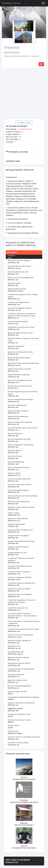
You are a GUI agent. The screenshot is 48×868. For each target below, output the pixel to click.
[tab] (24, 252)
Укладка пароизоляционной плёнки (21, 541)
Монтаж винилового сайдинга (19, 260)
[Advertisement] (24, 93)
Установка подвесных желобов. (20, 577)
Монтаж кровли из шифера (18, 411)
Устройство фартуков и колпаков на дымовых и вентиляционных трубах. (22, 315)
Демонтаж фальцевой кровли (19, 358)
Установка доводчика (16, 674)
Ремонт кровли (13, 513)
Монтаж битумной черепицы (19, 375)
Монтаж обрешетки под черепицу (21, 445)
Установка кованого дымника (19, 572)
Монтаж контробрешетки (17, 405)
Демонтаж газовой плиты (17, 680)
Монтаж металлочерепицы (18, 416)
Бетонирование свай (16, 652)
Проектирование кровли (17, 289)
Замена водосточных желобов (19, 369)
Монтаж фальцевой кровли (18, 490)
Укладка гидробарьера (16, 524)
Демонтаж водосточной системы (20, 333)
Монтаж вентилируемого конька (20, 380)
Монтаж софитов (14, 473)
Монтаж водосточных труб (18, 272)
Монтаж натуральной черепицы (20, 422)
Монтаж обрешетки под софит (19, 439)
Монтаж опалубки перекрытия (19, 641)
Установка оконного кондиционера (21, 669)
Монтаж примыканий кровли (19, 467)
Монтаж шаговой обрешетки (19, 501)
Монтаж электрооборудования (19, 686)
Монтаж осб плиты (15, 456)
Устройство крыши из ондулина (20, 594)
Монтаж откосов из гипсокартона (20, 635)
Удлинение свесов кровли (18, 518)
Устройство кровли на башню (19, 589)
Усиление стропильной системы (20, 566)
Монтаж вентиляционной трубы (20, 386)
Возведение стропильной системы (21, 327)
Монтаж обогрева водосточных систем (23, 428)
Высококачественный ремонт (19, 663)
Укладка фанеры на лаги (17, 553)
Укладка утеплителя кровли (18, 547)
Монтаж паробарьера (16, 462)
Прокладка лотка (14, 646)
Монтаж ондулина (15, 450)
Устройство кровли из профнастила (21, 583)
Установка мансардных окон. (19, 302)
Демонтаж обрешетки (16, 346)
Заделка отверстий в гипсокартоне (21, 703)
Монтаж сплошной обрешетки (19, 479)
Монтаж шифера (14, 283)
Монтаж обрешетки (15, 433)
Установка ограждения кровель (20, 308)
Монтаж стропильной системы (19, 485)
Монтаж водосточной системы (19, 266)
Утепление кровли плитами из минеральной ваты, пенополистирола (22, 615)
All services (12, 252)
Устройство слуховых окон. (18, 608)
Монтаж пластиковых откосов (19, 720)
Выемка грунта (13, 725)
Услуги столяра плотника (17, 692)
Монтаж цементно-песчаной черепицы (23, 496)
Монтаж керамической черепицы (20, 399)
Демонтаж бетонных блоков (18, 657)
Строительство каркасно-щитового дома (23, 629)
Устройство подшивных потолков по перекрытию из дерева (22, 601)
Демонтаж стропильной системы (20, 352)
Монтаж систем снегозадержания (21, 277)
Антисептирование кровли (18, 321)
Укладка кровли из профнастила (20, 530)
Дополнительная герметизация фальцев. (24, 363)
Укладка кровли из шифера (18, 536)
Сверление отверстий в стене (19, 714)
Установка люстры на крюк (18, 743)
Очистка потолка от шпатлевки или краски (24, 737)
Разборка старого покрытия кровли (21, 507)
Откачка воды (13, 731)
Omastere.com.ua (11, 3)
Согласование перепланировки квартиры (24, 697)
